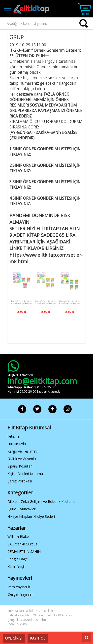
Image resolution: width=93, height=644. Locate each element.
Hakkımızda (17, 444)
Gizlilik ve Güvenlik (22, 459)
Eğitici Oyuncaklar (21, 509)
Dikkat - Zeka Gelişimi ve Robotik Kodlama (42, 501)
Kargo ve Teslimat (22, 451)
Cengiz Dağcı (18, 559)
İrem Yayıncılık (19, 587)
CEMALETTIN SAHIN (24, 552)
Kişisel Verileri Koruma (25, 474)
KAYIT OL (38, 638)
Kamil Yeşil (16, 566)
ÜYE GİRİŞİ (14, 638)
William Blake (18, 537)
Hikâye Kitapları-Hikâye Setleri (31, 516)
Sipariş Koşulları (20, 466)
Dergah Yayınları (20, 594)
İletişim (13, 436)
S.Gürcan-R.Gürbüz (22, 544)
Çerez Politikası (20, 481)
